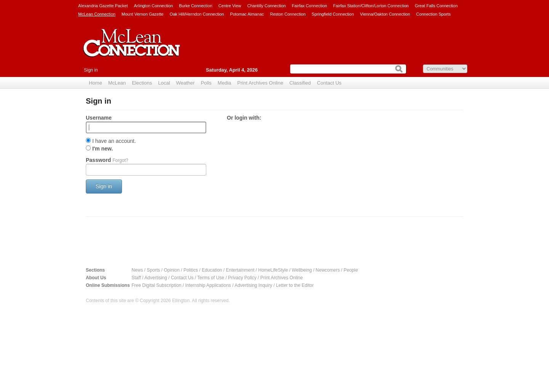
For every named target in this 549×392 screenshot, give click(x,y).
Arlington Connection (153, 6)
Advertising (156, 278)
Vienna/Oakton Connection (385, 14)
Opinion (172, 270)
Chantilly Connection (267, 6)
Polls (206, 83)
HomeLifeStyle (273, 270)
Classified (300, 83)
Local (164, 83)
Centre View (230, 6)
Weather (185, 83)
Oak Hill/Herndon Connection (197, 14)
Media (224, 83)
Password (107, 160)
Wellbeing (302, 270)
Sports (153, 270)
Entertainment (240, 270)
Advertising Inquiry (253, 285)
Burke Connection (195, 6)
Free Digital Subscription (157, 285)
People (351, 270)
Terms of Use (211, 278)
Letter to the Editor (295, 285)
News (137, 270)
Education (212, 270)
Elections (142, 83)
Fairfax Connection (309, 6)
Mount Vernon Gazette (143, 14)
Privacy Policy (242, 278)
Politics (191, 270)
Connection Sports (434, 14)
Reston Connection (288, 14)
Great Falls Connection (436, 6)
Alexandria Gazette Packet (103, 6)
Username (99, 118)
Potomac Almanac (247, 14)
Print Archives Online (260, 83)
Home (96, 83)
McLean (117, 83)
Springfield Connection (333, 14)
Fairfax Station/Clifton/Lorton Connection (371, 6)
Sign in (91, 70)
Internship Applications (208, 285)
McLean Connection (97, 14)
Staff (136, 278)
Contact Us (329, 83)
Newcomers (328, 270)
